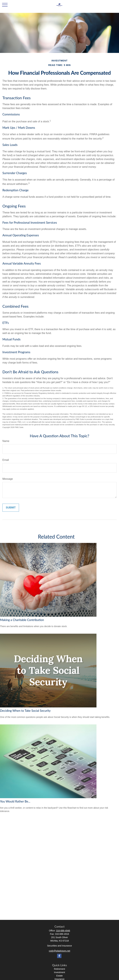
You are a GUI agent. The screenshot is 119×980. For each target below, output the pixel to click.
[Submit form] (11, 508)
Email (6, 460)
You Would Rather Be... (15, 801)
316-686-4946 (63, 931)
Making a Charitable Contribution (22, 620)
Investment (59, 972)
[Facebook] (59, 956)
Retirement (59, 969)
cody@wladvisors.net (60, 951)
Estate (59, 976)
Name (6, 441)
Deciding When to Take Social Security (25, 711)
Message (8, 479)
